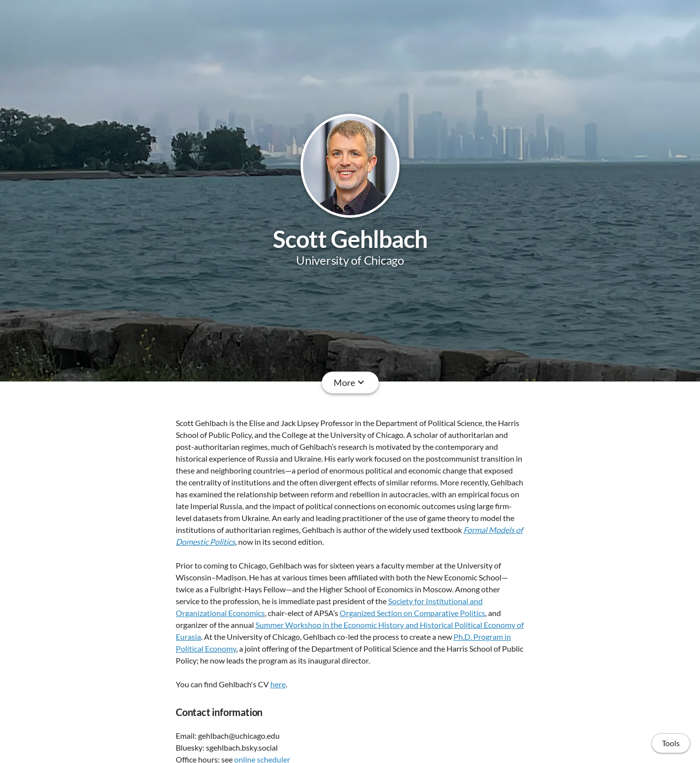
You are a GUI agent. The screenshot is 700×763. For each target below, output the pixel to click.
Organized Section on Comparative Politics (412, 613)
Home (240, 382)
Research (282, 382)
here (278, 684)
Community (415, 382)
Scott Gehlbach (350, 239)
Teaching (329, 382)
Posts (461, 382)
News (369, 382)
